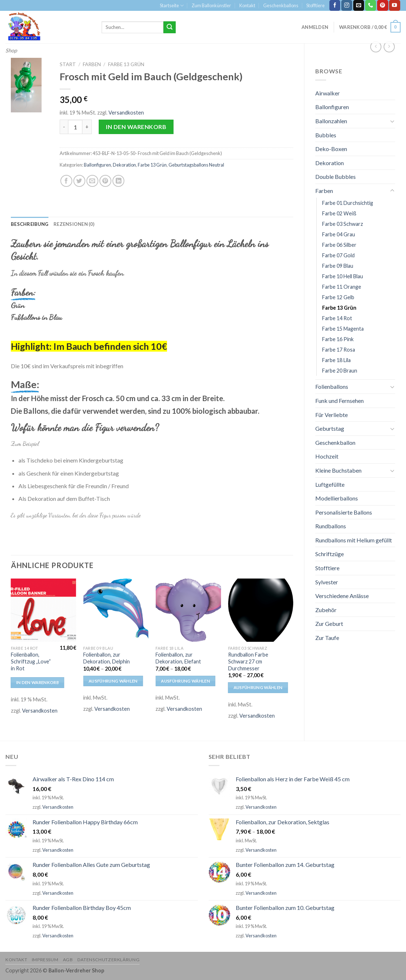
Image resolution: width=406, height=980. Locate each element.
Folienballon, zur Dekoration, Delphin (106, 658)
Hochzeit (327, 456)
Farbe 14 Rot (337, 318)
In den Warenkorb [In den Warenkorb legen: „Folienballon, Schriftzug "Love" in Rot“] (38, 682)
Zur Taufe (327, 638)
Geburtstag (330, 428)
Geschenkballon (335, 442)
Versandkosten (126, 113)
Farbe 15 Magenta (343, 329)
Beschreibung (30, 224)
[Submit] (170, 27)
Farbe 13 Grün (339, 308)
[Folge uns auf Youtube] (394, 5)
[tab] (30, 224)
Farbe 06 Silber (339, 245)
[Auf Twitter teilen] (79, 181)
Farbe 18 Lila (336, 360)
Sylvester (327, 582)
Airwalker (328, 93)
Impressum (45, 960)
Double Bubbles (336, 177)
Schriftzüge (330, 554)
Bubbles (326, 135)
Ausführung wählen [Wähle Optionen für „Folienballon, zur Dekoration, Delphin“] (113, 681)
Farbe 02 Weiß (339, 213)
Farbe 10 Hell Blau (343, 276)
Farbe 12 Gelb (338, 297)
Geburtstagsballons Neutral (196, 165)
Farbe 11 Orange (342, 287)
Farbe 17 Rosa (339, 350)
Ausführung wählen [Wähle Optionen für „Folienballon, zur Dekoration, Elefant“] (185, 681)
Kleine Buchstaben (338, 470)
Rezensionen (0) (74, 224)
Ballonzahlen (331, 121)
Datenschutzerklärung (108, 960)
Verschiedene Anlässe (342, 596)
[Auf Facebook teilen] (66, 181)
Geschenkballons (281, 5)
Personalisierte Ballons (344, 512)
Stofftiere (315, 5)
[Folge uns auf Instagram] (347, 5)
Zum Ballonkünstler (211, 5)
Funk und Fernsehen (339, 401)
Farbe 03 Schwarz (343, 224)
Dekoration (330, 163)
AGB (68, 960)
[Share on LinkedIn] (118, 181)
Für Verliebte (332, 415)
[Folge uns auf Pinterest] (383, 5)
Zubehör (326, 610)
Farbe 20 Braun (340, 371)
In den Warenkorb (136, 127)
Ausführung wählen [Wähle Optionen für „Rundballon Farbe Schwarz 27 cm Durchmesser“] (258, 687)
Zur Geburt (329, 624)
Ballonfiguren (332, 107)
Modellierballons (337, 498)
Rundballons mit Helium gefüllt (354, 540)
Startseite (172, 6)
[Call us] (371, 5)
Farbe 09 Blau (338, 266)
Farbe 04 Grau (339, 234)
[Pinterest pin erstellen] (105, 181)
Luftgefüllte (330, 484)
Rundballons (331, 526)
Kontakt (247, 5)
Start (68, 64)
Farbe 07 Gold (338, 255)
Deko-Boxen (331, 149)
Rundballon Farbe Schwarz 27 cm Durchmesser (248, 661)
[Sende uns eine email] (359, 5)
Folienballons (332, 386)
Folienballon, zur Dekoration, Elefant (178, 658)
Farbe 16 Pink (338, 339)
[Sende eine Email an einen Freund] (92, 181)
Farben (324, 191)
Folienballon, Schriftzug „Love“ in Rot (31, 661)
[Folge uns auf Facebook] (335, 5)
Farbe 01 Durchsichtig (348, 203)
